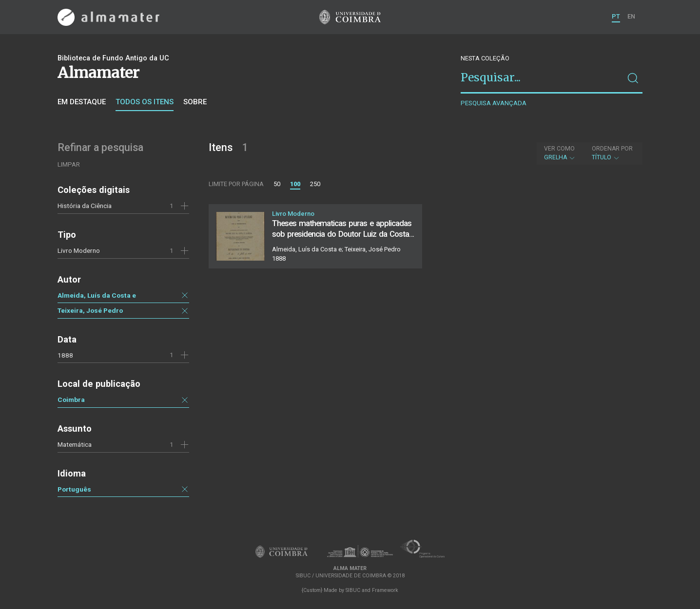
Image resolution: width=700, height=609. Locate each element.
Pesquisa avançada (494, 103)
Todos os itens (145, 102)
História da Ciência (85, 206)
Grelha (560, 153)
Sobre (195, 102)
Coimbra (71, 400)
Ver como (559, 149)
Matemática (75, 444)
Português (74, 489)
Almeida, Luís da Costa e (97, 295)
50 (277, 184)
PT (616, 16)
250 (315, 184)
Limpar (69, 164)
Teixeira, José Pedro (90, 310)
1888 (65, 355)
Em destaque (82, 102)
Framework (385, 590)
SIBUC (353, 590)
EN (631, 16)
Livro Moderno (79, 250)
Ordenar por (612, 149)
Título (612, 153)
